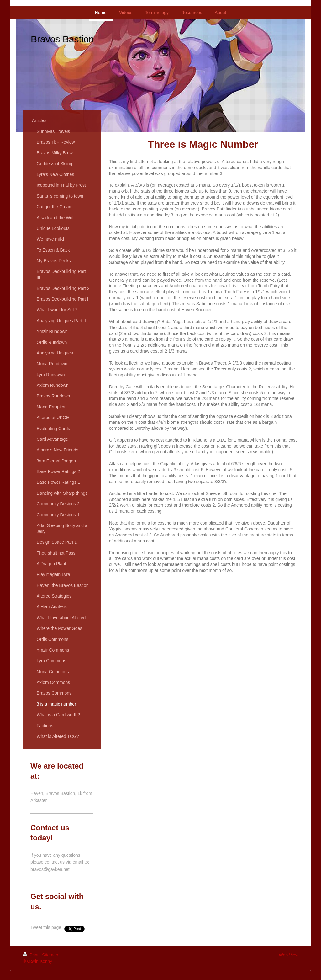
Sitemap (50, 955)
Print (31, 955)
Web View (289, 955)
